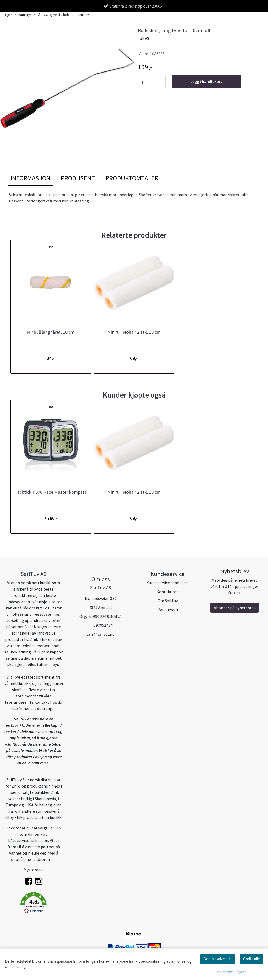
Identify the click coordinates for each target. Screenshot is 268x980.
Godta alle (251, 959)
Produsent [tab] (78, 178)
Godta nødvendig (218, 959)
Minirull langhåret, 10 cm (51, 332)
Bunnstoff (81, 15)
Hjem (9, 15)
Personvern (168, 609)
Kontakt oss (167, 592)
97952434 (104, 625)
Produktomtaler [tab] (132, 178)
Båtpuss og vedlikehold (52, 15)
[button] (33, 904)
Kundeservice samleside (167, 583)
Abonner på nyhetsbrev (235, 608)
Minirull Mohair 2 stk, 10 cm (134, 332)
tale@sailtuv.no (100, 634)
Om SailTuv (168, 601)
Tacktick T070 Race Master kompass (51, 492)
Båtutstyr (23, 15)
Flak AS (144, 38)
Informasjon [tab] (30, 178)
